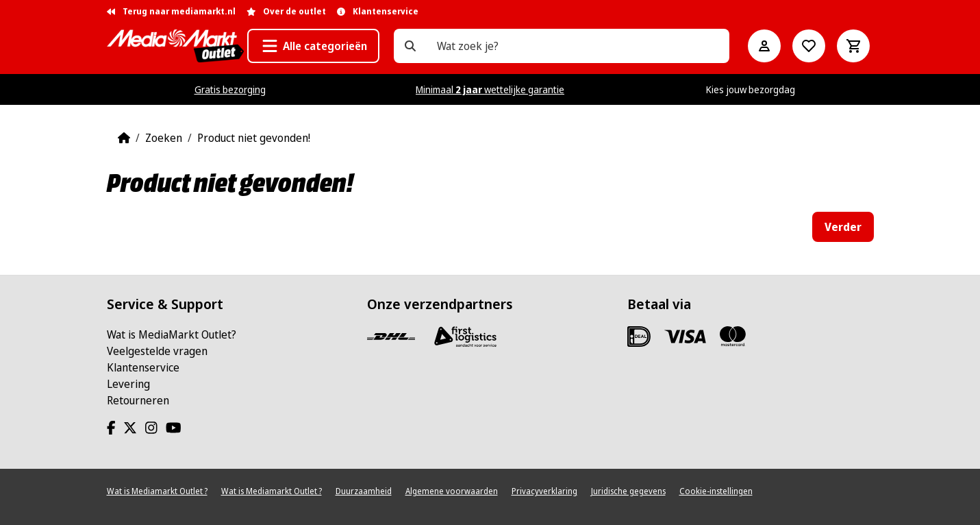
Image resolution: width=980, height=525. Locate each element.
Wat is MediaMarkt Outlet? (172, 334)
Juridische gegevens (628, 491)
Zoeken (164, 138)
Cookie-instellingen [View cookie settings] (716, 491)
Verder (843, 227)
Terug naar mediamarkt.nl (171, 11)
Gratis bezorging (230, 89)
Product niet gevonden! (254, 138)
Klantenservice (143, 367)
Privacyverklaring (544, 491)
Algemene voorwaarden (452, 491)
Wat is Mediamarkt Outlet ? (157, 491)
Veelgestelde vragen (157, 351)
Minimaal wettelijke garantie (490, 89)
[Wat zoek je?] (410, 46)
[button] (313, 46)
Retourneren (138, 400)
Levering (128, 384)
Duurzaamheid (364, 491)
